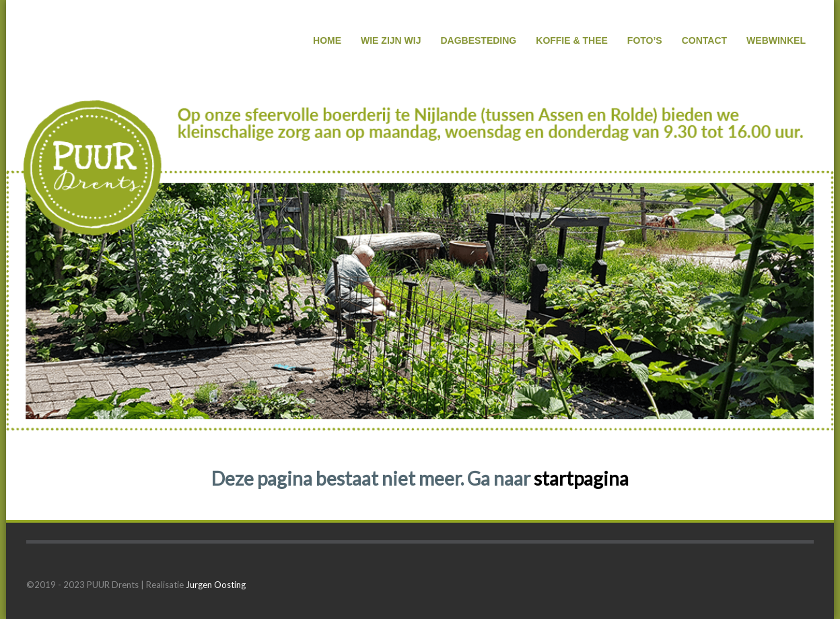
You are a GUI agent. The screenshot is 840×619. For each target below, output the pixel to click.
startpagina (581, 478)
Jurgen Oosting (216, 585)
